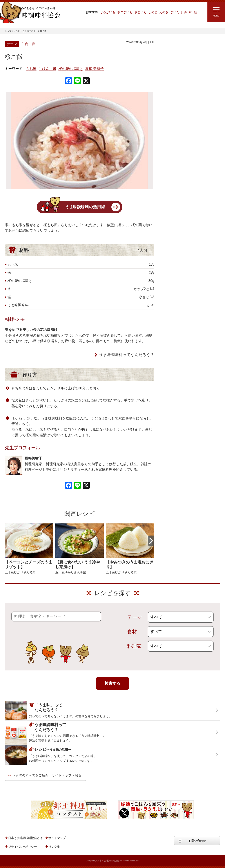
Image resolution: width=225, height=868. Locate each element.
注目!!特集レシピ (173, 81)
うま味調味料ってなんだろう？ (127, 355)
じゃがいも (108, 12)
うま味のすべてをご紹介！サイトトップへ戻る (47, 775)
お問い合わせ (197, 841)
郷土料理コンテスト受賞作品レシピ (185, 148)
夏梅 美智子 (94, 69)
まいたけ (176, 12)
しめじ (153, 12)
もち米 (31, 69)
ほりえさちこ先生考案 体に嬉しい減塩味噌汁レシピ (181, 120)
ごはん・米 (47, 69)
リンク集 (54, 847)
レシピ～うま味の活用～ (182, 49)
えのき (164, 12)
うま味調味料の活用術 (85, 207)
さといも (140, 12)
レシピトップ (171, 61)
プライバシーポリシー (22, 847)
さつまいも (125, 12)
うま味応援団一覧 (173, 159)
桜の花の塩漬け (71, 69)
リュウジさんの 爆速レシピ (179, 107)
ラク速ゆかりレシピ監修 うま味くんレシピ (178, 94)
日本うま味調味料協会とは (25, 838)
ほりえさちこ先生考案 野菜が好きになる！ (176, 135)
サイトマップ (57, 838)
